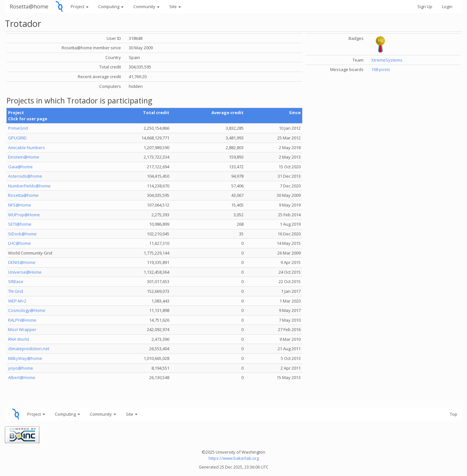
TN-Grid (16, 291)
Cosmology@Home (27, 310)
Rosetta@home (29, 6)
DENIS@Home (22, 262)
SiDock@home (22, 234)
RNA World (18, 339)
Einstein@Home (24, 157)
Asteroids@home (25, 176)
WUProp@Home (24, 215)
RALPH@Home (22, 320)
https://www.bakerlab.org (234, 458)
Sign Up (425, 6)
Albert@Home (22, 377)
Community (146, 6)
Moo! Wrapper (22, 329)
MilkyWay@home (25, 358)
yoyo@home (21, 368)
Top (454, 414)
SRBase (16, 281)
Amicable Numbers (27, 148)
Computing (111, 6)
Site (175, 6)
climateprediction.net (29, 349)
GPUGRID (17, 138)
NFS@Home (20, 205)
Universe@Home (25, 272)
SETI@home (20, 224)
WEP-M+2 (17, 301)
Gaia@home (20, 167)
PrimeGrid (18, 128)
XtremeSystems (387, 60)
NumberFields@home (29, 186)
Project (80, 6)
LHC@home (19, 243)
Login (447, 6)
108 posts (381, 69)
